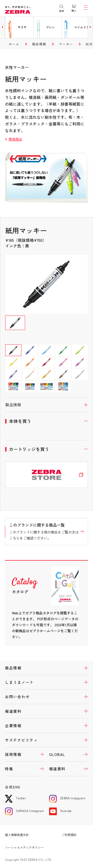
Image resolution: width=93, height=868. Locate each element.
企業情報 (13, 726)
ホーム (14, 44)
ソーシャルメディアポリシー (24, 847)
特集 (9, 769)
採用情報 (13, 754)
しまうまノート (19, 682)
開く (46, 405)
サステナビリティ (21, 740)
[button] (2, 27)
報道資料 (13, 711)
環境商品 (15, 139)
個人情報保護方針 (17, 835)
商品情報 (39, 44)
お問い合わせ (17, 697)
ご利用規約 (69, 835)
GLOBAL (57, 754)
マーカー (66, 44)
